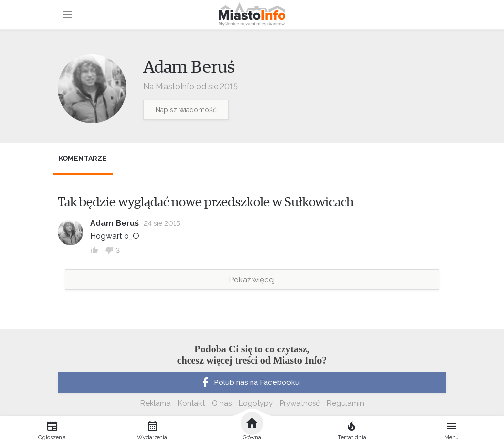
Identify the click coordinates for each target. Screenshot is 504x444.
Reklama (156, 403)
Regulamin (346, 403)
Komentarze (83, 159)
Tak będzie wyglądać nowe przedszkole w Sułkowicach (206, 202)
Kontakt (191, 403)
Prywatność (300, 403)
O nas (222, 403)
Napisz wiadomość (186, 110)
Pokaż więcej (252, 280)
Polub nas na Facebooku (250, 382)
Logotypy (256, 403)
